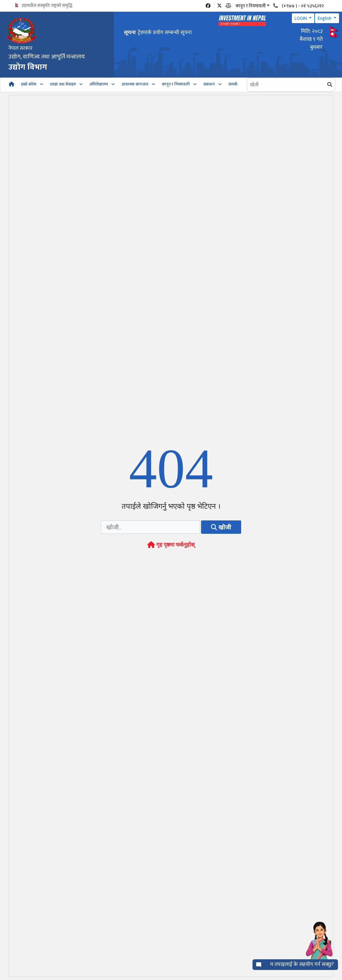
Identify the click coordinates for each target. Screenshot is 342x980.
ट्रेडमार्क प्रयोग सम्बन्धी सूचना (165, 33)
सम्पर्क (233, 84)
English (325, 18)
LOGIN (301, 18)
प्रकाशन (209, 84)
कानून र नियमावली (176, 84)
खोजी (221, 527)
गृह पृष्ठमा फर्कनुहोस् (171, 545)
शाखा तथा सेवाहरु (63, 84)
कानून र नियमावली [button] (250, 5)
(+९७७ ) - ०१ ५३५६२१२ (303, 6)
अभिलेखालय (99, 84)
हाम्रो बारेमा (29, 84)
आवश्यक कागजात (135, 84)
